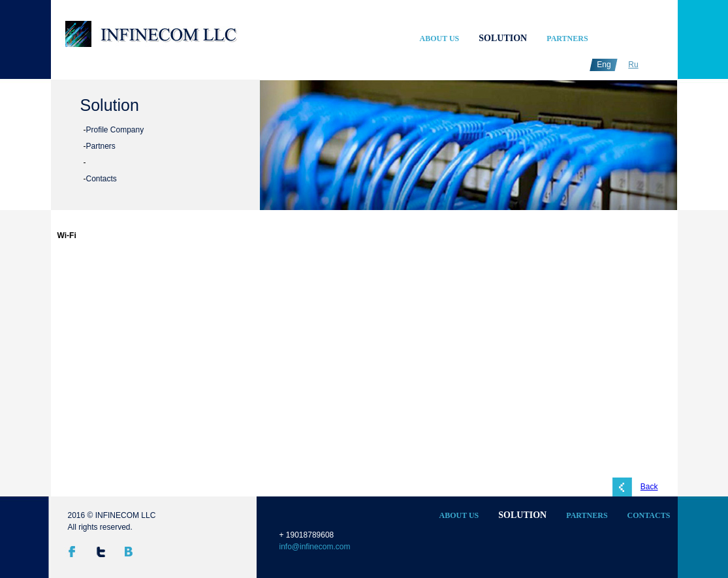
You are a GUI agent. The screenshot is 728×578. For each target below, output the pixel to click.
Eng (604, 65)
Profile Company (115, 130)
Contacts (102, 179)
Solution (503, 38)
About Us (440, 38)
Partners (567, 38)
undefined (304, 150)
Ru (633, 65)
